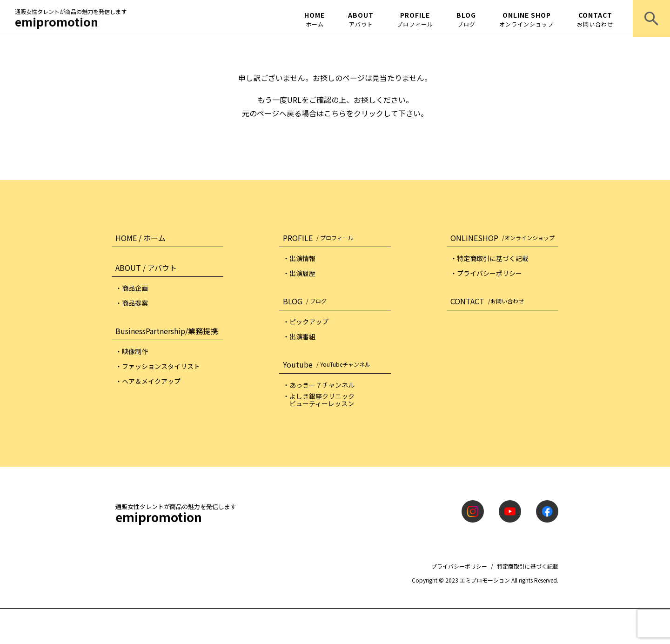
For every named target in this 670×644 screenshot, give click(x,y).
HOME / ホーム (141, 238)
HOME (315, 19)
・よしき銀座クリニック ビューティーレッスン (319, 400)
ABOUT (361, 19)
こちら (335, 113)
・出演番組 (299, 336)
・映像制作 (132, 351)
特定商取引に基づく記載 (528, 566)
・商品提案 (132, 303)
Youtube (328, 364)
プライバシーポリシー (459, 566)
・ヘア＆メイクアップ (148, 381)
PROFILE (415, 19)
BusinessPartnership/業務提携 (167, 331)
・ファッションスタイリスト (158, 366)
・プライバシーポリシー (486, 273)
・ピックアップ (306, 322)
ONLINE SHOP (526, 19)
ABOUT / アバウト (146, 268)
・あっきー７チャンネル (319, 385)
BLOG (466, 19)
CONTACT (595, 19)
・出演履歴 (299, 273)
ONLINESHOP (504, 238)
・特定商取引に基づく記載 (489, 258)
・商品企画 (132, 288)
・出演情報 (299, 258)
